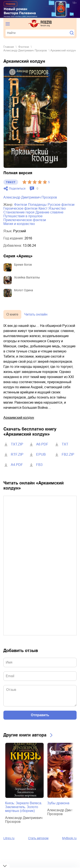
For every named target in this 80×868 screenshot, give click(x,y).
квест (43, 208)
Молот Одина (24, 290)
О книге (12, 314)
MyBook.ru (69, 838)
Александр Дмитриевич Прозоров (25, 50)
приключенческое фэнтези (25, 220)
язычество (57, 208)
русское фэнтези (61, 205)
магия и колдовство (19, 224)
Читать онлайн (36, 314)
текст (11, 182)
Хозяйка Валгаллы (27, 277)
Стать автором (38, 838)
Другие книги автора (25, 735)
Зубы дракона (58, 803)
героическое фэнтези (20, 208)
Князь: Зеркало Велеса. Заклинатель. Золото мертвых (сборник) (24, 807)
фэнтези (24, 47)
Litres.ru (9, 838)
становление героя (19, 212)
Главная (9, 47)
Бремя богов (23, 265)
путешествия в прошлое (23, 216)
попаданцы (37, 205)
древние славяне (49, 212)
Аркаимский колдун (19, 418)
